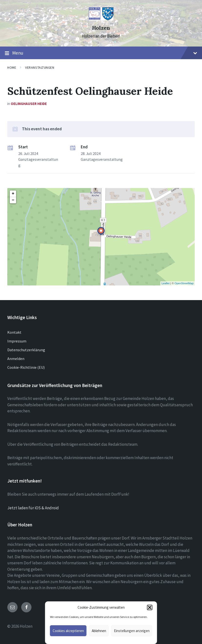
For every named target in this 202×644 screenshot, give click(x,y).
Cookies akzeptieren (68, 631)
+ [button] (13, 194)
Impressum (17, 341)
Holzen (101, 28)
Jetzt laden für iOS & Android (33, 508)
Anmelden (16, 359)
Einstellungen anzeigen (132, 631)
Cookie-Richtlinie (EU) (26, 367)
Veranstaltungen (40, 67)
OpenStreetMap (184, 283)
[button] (150, 607)
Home (12, 67)
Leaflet (166, 283)
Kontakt (14, 332)
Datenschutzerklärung (26, 350)
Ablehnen (99, 631)
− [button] (13, 200)
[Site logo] (101, 19)
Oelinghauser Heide (29, 104)
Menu (101, 53)
